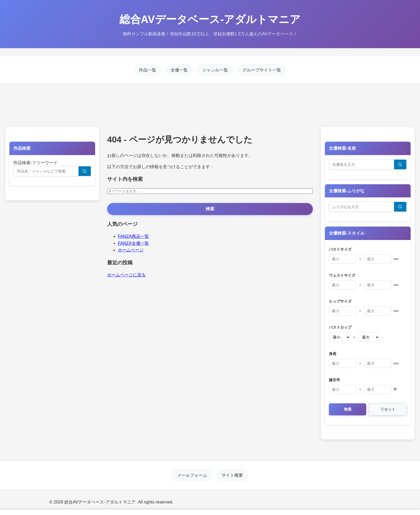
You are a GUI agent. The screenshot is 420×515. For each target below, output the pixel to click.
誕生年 (335, 380)
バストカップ (340, 327)
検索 (210, 209)
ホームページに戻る (126, 275)
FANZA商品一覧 (133, 236)
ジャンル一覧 (215, 70)
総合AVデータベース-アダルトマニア (210, 19)
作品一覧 (148, 70)
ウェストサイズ (342, 275)
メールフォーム (192, 475)
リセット (388, 409)
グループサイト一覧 (262, 70)
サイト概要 (232, 475)
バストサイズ (340, 249)
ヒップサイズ (340, 301)
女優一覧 (179, 70)
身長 (333, 354)
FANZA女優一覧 (133, 243)
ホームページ (131, 250)
